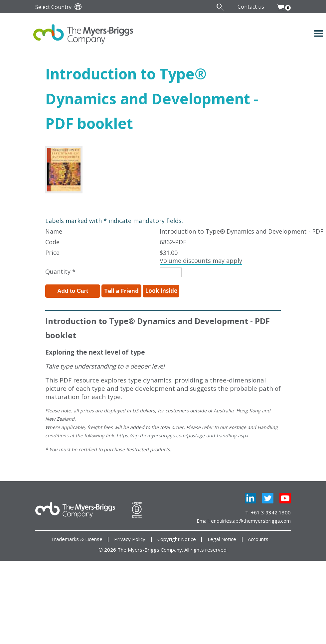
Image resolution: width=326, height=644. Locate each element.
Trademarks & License (77, 539)
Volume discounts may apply (201, 261)
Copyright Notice (177, 539)
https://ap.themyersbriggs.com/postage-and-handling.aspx (182, 435)
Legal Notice (222, 539)
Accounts (258, 539)
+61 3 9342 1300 (271, 512)
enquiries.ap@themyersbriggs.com (251, 521)
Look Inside (161, 291)
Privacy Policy (130, 539)
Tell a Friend (121, 291)
